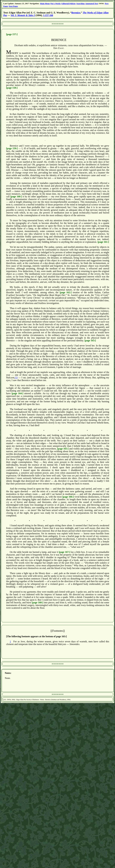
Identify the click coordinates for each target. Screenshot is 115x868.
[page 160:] (16, 196)
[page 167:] (64, 552)
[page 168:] (37, 602)
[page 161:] (103, 242)
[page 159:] (12, 148)
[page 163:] (90, 340)
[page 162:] (66, 292)
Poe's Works (56, 4)
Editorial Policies (69, 4)
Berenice (76, 13)
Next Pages (13, 6)
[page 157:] (12, 34)
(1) (16, 378)
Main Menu (45, 4)
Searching (80, 4)
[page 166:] (68, 497)
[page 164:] (17, 393)
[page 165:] (63, 449)
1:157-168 (48, 15)
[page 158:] (12, 88)
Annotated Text (92, 4)
